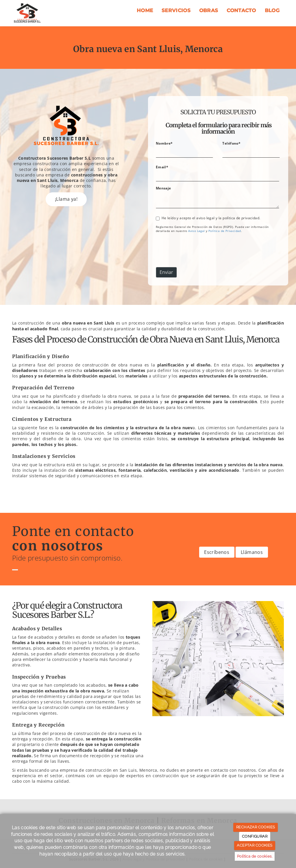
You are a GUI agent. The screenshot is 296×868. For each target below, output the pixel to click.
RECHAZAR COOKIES (256, 827)
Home (145, 10)
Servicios (176, 10)
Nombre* (164, 143)
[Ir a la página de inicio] (28, 13)
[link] (196, 231)
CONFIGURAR (255, 836)
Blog (272, 10)
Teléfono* (231, 143)
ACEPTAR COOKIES (255, 845)
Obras (209, 10)
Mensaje (163, 188)
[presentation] (200, 251)
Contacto (241, 10)
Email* (162, 167)
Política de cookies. (255, 856)
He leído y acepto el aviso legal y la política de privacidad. (208, 218)
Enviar (166, 272)
